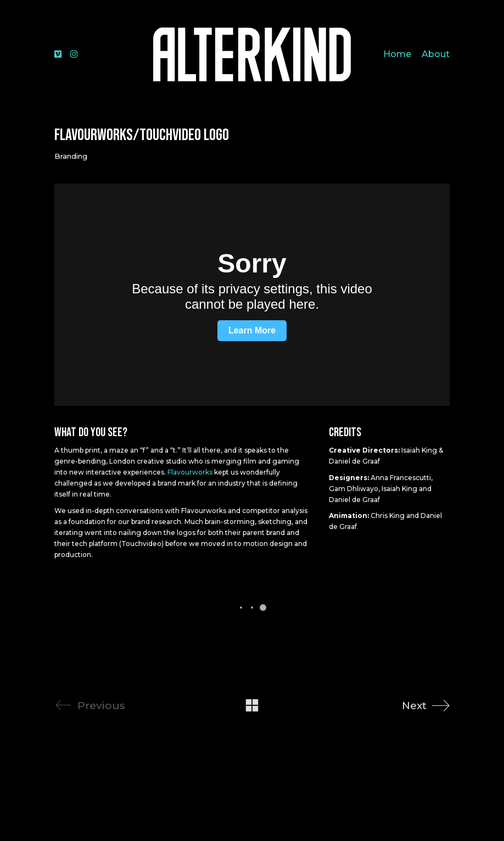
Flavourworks (190, 472)
